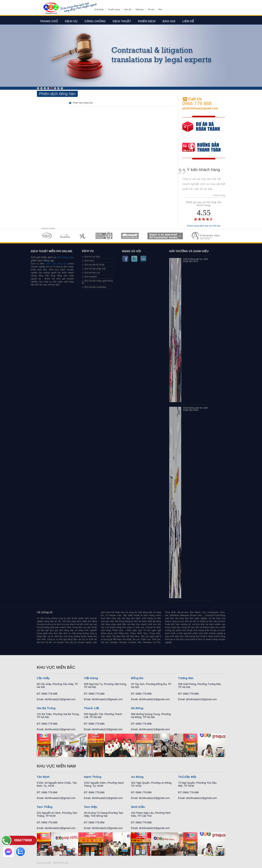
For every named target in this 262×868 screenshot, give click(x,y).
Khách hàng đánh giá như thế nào (204, 226)
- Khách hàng (219, 195)
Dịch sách (89, 261)
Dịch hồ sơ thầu (92, 257)
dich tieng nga (65, 257)
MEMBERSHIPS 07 (206, 236)
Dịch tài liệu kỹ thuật (94, 265)
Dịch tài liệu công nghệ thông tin (97, 282)
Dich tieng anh (51, 9)
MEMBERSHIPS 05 (130, 236)
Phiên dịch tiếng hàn (83, 103)
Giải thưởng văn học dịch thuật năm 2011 (196, 260)
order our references (205, 148)
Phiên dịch (147, 21)
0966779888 (23, 840)
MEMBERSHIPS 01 (46, 236)
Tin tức (151, 9)
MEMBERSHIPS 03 (83, 236)
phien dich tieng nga (56, 264)
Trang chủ (49, 21)
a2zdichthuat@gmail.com (200, 108)
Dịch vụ (71, 21)
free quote (201, 129)
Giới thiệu (99, 9)
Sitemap (139, 9)
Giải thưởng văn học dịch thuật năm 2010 (196, 409)
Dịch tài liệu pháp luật (95, 269)
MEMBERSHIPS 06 (165, 236)
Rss (160, 9)
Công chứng (95, 21)
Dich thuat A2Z (44, 863)
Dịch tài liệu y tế (92, 273)
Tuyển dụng (114, 9)
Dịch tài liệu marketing (95, 287)
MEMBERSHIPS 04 (104, 236)
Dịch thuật (122, 21)
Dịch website (91, 277)
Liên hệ (127, 9)
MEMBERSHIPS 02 (66, 236)
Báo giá (169, 21)
